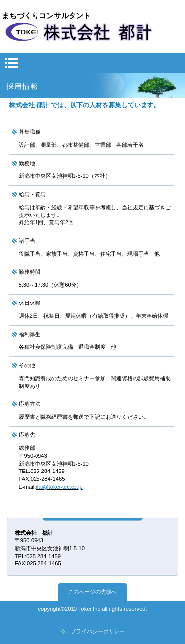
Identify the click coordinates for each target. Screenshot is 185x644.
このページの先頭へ (92, 592)
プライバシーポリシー (98, 631)
